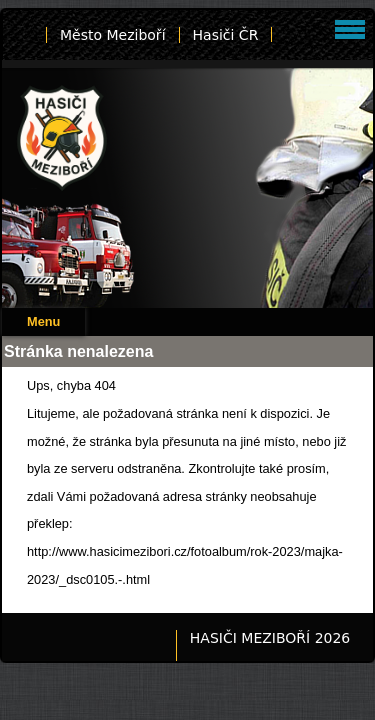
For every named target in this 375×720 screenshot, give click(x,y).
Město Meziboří (113, 35)
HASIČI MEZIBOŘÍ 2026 (270, 638)
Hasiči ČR (226, 35)
